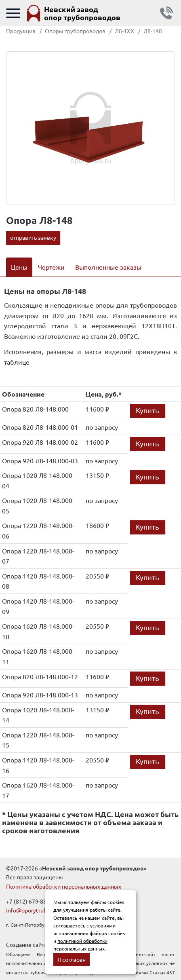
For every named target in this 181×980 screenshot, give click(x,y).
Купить (147, 410)
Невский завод (82, 13)
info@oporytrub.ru (30, 910)
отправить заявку (33, 237)
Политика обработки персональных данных (64, 886)
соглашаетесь (69, 925)
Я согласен (72, 959)
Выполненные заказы (108, 267)
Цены (19, 267)
